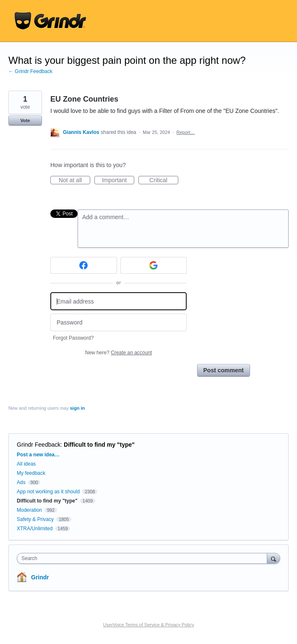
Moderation (30, 510)
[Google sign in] (154, 265)
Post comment (224, 370)
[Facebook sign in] (84, 265)
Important (118, 181)
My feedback (31, 473)
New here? (119, 353)
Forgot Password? (73, 338)
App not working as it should (48, 492)
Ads (21, 482)
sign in (77, 408)
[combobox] (144, 558)
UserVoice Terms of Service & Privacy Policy (149, 625)
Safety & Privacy (36, 519)
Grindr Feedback (39, 445)
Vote (25, 120)
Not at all (74, 181)
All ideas (26, 464)
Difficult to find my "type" (99, 445)
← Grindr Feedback (30, 71)
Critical (164, 181)
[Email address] (119, 301)
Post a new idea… (38, 455)
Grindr (40, 577)
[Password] (119, 323)
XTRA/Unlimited (35, 529)
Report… (185, 132)
